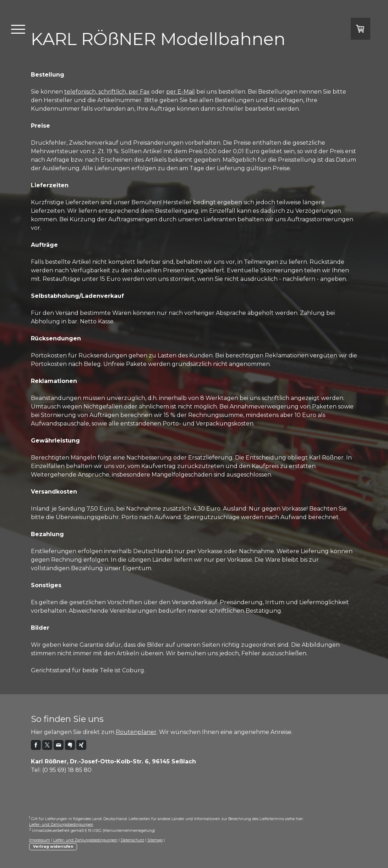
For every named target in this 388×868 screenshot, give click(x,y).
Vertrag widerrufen (53, 847)
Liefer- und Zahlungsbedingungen (61, 825)
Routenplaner (136, 732)
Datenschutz (132, 840)
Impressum (40, 840)
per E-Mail (181, 92)
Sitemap (155, 840)
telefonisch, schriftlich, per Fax (107, 92)
